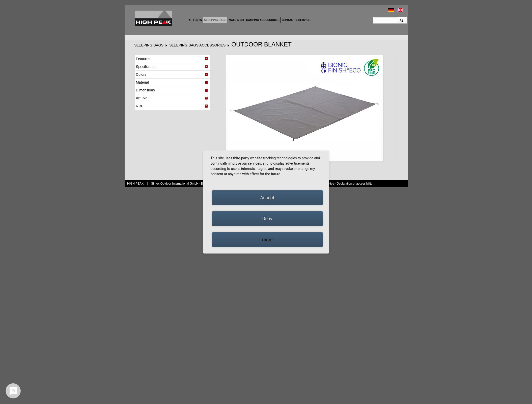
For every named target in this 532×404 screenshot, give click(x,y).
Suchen (402, 20)
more (267, 239)
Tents (197, 20)
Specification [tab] (146, 67)
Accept (267, 198)
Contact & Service (296, 20)
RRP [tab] (140, 106)
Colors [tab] (141, 74)
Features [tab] (143, 59)
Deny (267, 219)
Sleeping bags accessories (197, 45)
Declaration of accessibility (355, 184)
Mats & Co (236, 20)
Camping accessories (263, 20)
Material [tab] (142, 82)
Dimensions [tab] (145, 90)
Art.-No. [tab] (142, 98)
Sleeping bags (215, 20)
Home (190, 20)
